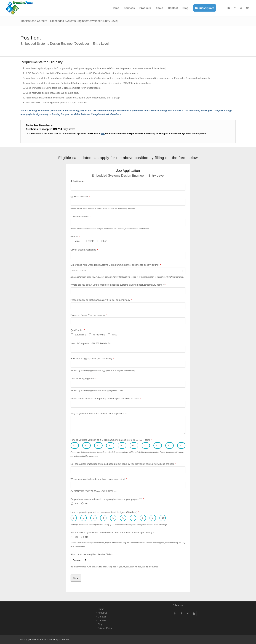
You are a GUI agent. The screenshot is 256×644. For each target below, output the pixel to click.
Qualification (78, 330)
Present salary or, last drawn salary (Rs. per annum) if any (101, 300)
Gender (75, 237)
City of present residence (84, 250)
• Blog (100, 624)
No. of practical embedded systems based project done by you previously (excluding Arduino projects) (123, 464)
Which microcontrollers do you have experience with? (99, 479)
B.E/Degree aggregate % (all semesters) (92, 358)
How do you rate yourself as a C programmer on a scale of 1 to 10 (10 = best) (111, 440)
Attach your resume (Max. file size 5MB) (92, 554)
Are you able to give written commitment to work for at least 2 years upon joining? (113, 532)
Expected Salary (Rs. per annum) (89, 315)
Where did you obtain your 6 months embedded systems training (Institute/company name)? (118, 285)
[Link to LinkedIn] (229, 8)
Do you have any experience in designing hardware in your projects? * (107, 499)
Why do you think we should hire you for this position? (99, 414)
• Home (100, 609)
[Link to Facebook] (235, 8)
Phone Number (82, 217)
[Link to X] (241, 8)
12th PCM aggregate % (83, 378)
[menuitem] (116, 8)
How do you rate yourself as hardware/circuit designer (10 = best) (105, 512)
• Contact (101, 617)
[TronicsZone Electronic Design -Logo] (19, 8)
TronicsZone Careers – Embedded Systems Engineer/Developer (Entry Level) (70, 21)
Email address (82, 196)
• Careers (101, 620)
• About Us (102, 613)
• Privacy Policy (104, 628)
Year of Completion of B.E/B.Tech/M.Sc (92, 343)
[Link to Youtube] (247, 8)
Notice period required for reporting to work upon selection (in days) (106, 399)
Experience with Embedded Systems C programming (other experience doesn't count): (116, 265)
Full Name (79, 181)
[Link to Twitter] (187, 614)
